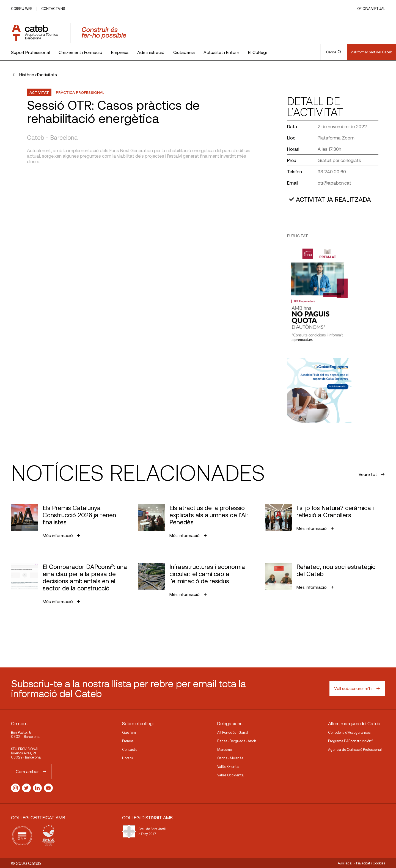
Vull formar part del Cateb (371, 52)
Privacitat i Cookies (371, 863)
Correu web (22, 9)
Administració (151, 52)
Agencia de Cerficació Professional (355, 749)
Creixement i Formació (80, 52)
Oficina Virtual (371, 9)
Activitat (39, 92)
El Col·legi (257, 52)
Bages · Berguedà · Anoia (237, 741)
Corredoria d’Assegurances (349, 732)
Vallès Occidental (231, 775)
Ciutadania (184, 52)
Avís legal (345, 863)
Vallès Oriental (228, 766)
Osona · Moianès (230, 758)
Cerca (334, 52)
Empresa (120, 52)
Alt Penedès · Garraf (233, 732)
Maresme (225, 749)
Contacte (130, 749)
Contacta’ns (53, 9)
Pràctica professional (80, 92)
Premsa (128, 741)
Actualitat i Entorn (221, 52)
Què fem (129, 732)
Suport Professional (30, 52)
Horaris (127, 758)
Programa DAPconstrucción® (351, 741)
